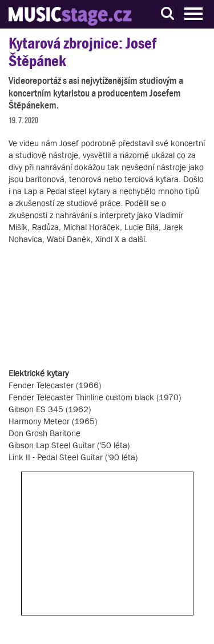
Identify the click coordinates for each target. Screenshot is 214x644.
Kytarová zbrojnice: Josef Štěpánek (82, 52)
